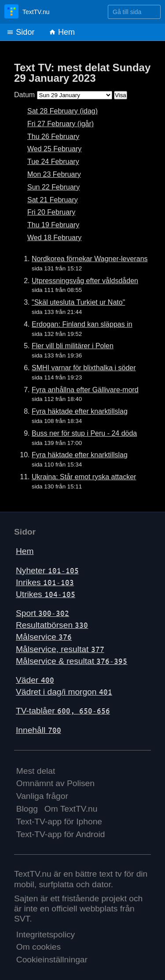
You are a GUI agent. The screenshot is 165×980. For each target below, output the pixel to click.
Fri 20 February (51, 212)
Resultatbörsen (52, 625)
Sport (42, 613)
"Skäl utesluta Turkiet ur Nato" (78, 302)
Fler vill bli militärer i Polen (73, 346)
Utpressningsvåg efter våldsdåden (85, 281)
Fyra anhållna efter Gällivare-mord (85, 390)
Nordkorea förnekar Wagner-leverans (90, 259)
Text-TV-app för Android (61, 834)
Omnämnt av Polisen (55, 783)
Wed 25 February (54, 149)
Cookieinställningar (52, 960)
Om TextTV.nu (71, 809)
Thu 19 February (53, 225)
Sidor (20, 32)
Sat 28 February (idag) (62, 111)
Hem (62, 32)
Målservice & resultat (71, 661)
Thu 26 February (53, 137)
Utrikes (46, 594)
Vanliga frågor (42, 796)
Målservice (44, 637)
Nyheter (47, 570)
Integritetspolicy (46, 934)
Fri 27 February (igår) (60, 124)
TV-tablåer (63, 711)
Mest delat (36, 771)
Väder (35, 680)
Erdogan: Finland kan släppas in (82, 324)
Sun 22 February (53, 187)
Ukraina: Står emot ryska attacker (84, 477)
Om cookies (38, 947)
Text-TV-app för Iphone (59, 822)
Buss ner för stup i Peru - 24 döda (84, 433)
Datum (24, 95)
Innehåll (38, 730)
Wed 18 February (54, 238)
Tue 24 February (53, 162)
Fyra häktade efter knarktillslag (80, 411)
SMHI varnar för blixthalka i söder (84, 368)
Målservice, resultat (60, 649)
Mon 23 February (54, 174)
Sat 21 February (53, 200)
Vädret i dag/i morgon (64, 692)
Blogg (27, 809)
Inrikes (45, 582)
